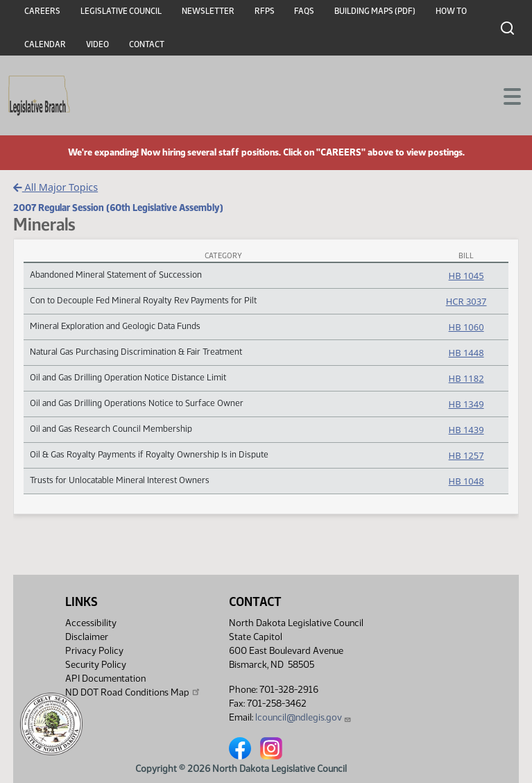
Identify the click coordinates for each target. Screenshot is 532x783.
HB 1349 (466, 404)
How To (451, 11)
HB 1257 (466, 455)
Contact (147, 44)
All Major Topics (55, 187)
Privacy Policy (94, 651)
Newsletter (208, 11)
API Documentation (105, 679)
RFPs (265, 11)
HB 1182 (466, 378)
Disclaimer (87, 637)
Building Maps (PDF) (375, 11)
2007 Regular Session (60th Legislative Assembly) (118, 208)
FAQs (304, 11)
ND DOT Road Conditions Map (133, 692)
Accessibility (91, 623)
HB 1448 (466, 353)
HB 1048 (466, 481)
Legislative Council (121, 11)
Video (97, 44)
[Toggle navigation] (505, 95)
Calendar (45, 44)
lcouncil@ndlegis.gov (303, 717)
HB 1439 (466, 430)
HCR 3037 (466, 301)
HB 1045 (466, 276)
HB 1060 (466, 327)
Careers (42, 11)
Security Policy (96, 665)
